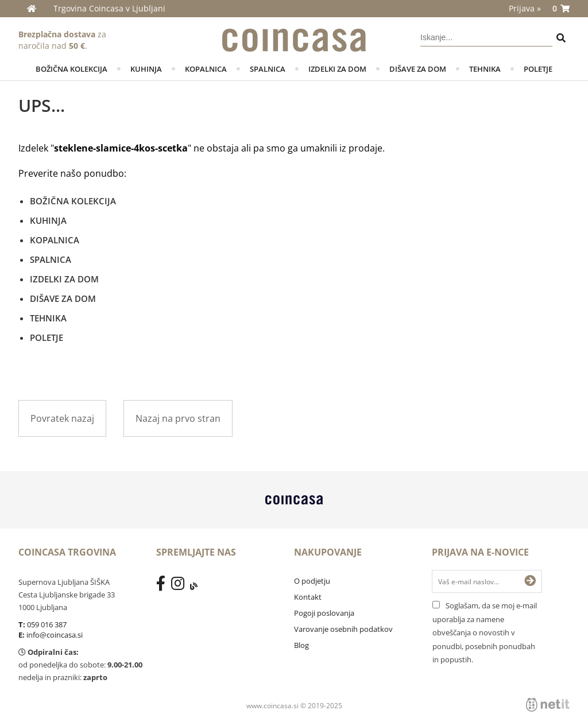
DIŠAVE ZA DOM (418, 69)
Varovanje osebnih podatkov (343, 629)
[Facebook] (164, 586)
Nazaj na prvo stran (178, 418)
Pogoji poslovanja (324, 613)
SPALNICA (268, 69)
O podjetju (312, 581)
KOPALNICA (206, 69)
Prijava (525, 8)
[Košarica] (561, 9)
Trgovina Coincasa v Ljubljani (109, 8)
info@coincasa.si (55, 635)
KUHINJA (146, 69)
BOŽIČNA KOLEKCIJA (71, 69)
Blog (301, 645)
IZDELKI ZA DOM (337, 69)
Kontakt (308, 597)
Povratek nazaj (62, 418)
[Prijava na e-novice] (530, 581)
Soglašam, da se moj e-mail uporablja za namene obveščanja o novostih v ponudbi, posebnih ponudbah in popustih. (485, 632)
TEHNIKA (485, 69)
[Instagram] (181, 586)
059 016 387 (47, 624)
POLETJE (538, 69)
